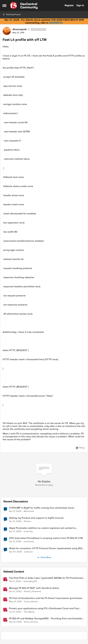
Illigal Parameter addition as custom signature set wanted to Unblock (42, 528)
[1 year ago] (15, 622)
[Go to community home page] (24, 6)
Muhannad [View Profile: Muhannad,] (29, 511)
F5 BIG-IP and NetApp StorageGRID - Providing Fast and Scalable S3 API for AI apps (45, 619)
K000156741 (56, 23)
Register (69, 5)
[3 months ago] (15, 511)
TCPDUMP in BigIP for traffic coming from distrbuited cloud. (42, 508)
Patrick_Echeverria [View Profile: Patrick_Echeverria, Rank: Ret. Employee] (33, 592)
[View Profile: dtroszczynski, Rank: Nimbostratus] (7, 31)
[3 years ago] (15, 592)
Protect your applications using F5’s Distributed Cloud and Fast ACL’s (44, 608)
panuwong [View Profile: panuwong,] (29, 542)
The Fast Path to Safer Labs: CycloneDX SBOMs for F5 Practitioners (46, 578)
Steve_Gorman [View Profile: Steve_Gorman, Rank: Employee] (31, 622)
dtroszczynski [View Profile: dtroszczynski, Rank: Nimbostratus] (19, 29)
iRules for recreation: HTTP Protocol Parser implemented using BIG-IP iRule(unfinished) (46, 548)
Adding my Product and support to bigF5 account (36, 518)
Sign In (80, 5)
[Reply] (80, 448)
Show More (44, 558)
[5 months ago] (15, 582)
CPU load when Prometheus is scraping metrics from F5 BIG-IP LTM (46, 538)
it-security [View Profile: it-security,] (28, 531)
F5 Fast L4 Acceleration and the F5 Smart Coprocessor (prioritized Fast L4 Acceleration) (45, 598)
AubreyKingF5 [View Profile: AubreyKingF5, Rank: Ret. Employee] (30, 581)
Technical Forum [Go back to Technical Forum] (12, 14)
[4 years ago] (15, 612)
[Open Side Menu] (4, 6)
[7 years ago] (15, 602)
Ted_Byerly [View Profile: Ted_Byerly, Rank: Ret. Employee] (29, 612)
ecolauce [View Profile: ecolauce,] (28, 552)
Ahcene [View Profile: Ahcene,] (27, 521)
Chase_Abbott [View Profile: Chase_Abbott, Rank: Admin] (31, 602)
